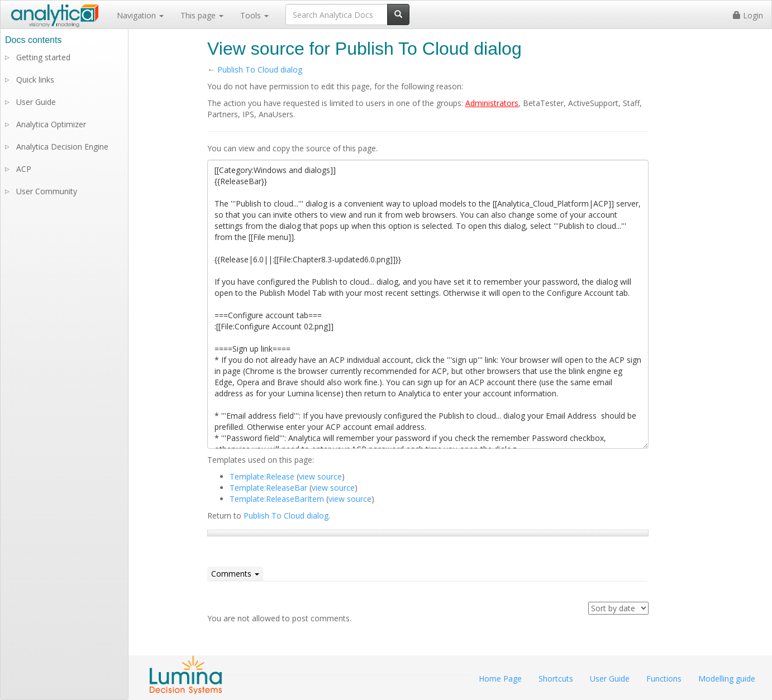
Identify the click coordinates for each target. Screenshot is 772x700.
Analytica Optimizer (51, 124)
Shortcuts (556, 679)
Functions (664, 679)
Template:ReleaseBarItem (277, 499)
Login (748, 15)
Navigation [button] (140, 15)
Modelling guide (727, 679)
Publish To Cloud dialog (260, 69)
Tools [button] (254, 15)
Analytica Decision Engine (62, 147)
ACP (24, 169)
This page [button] (202, 15)
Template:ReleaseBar (268, 488)
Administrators (492, 103)
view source (320, 476)
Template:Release (262, 476)
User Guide (36, 102)
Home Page (500, 679)
